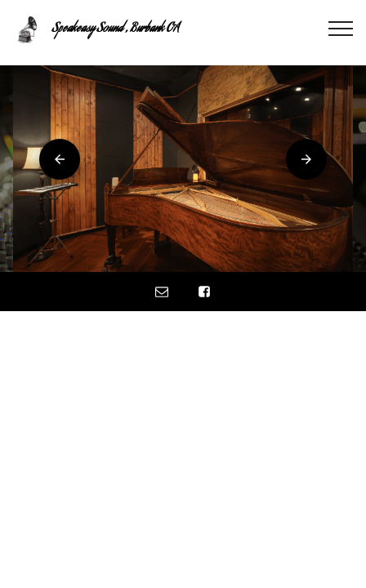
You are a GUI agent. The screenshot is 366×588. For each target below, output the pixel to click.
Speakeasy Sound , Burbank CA (116, 29)
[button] (60, 159)
